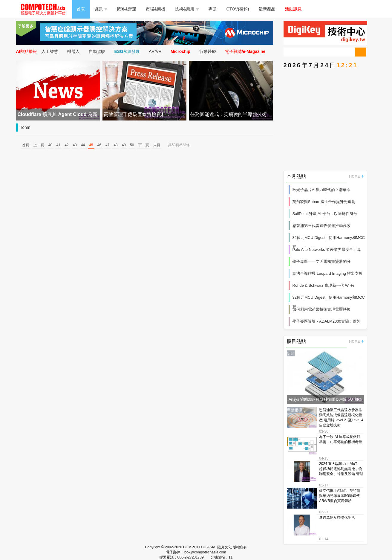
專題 (213, 9)
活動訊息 (293, 9)
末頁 (157, 145)
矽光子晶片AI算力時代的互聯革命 (321, 190)
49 (124, 145)
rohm (26, 127)
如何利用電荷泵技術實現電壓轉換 (322, 309)
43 (75, 145)
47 (107, 145)
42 (66, 145)
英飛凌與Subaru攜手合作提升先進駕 (324, 202)
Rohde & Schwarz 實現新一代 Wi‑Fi (323, 285)
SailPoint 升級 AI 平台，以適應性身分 (325, 214)
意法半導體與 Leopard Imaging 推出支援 (328, 273)
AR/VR (155, 51)
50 (132, 145)
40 (50, 145)
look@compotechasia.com (205, 552)
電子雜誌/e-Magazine (245, 51)
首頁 (81, 9)
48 (115, 145)
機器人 (73, 51)
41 (58, 145)
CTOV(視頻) (238, 9)
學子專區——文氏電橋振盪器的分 (322, 261)
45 (91, 145)
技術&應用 (187, 9)
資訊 (101, 9)
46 (99, 145)
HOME (357, 176)
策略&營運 (127, 9)
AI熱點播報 (27, 51)
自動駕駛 (97, 51)
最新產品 (267, 9)
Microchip (180, 51)
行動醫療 (208, 51)
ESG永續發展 (127, 51)
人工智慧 (50, 51)
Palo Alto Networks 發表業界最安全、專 (327, 250)
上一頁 (39, 145)
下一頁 (143, 145)
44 (83, 145)
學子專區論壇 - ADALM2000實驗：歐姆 (327, 321)
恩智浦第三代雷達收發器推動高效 (322, 226)
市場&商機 (156, 9)
